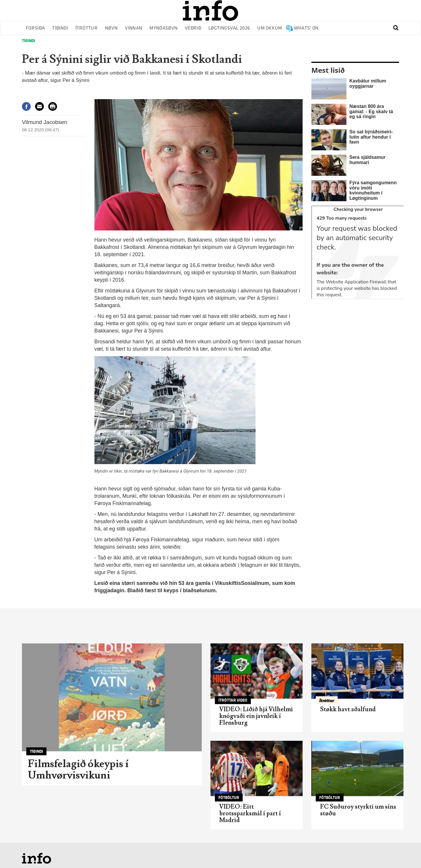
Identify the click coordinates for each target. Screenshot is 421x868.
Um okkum (270, 28)
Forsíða (35, 28)
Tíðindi (60, 28)
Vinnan (133, 28)
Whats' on (306, 28)
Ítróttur (87, 28)
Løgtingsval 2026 (229, 28)
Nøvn (111, 28)
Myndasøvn (163, 28)
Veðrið (193, 28)
